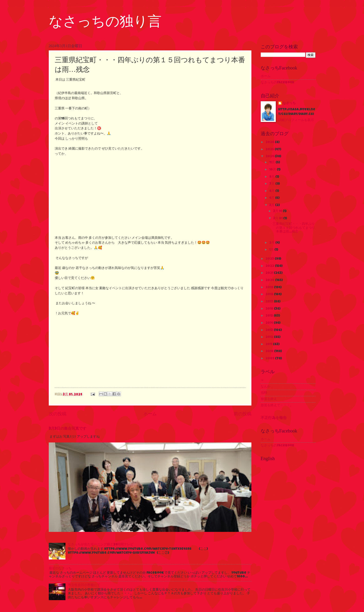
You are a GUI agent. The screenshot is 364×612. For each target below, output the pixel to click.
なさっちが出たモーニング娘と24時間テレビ (101, 545)
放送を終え (269, 399)
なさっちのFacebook (277, 83)
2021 (270, 273)
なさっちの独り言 (105, 21)
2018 (270, 295)
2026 (270, 142)
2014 (270, 323)
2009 (270, 359)
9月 (272, 177)
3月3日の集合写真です (68, 429)
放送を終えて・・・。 (277, 406)
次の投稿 (58, 414)
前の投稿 (243, 414)
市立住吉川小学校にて (84, 585)
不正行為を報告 (274, 418)
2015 (270, 316)
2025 (270, 150)
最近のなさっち (60, 569)
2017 (270, 302)
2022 (270, 266)
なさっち (289, 103)
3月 (272, 205)
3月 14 (278, 211)
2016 (270, 309)
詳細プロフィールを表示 (296, 120)
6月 (272, 191)
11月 (272, 163)
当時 (264, 393)
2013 (270, 330)
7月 (272, 184)
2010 (270, 351)
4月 (272, 198)
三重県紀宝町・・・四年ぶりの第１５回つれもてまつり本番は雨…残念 (294, 228)
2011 (269, 344)
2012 (270, 337)
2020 (270, 280)
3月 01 (278, 219)
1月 (272, 250)
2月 (272, 243)
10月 (273, 170)
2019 (270, 288)
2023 (270, 259)
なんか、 (267, 387)
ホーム (150, 414)
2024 (270, 157)
